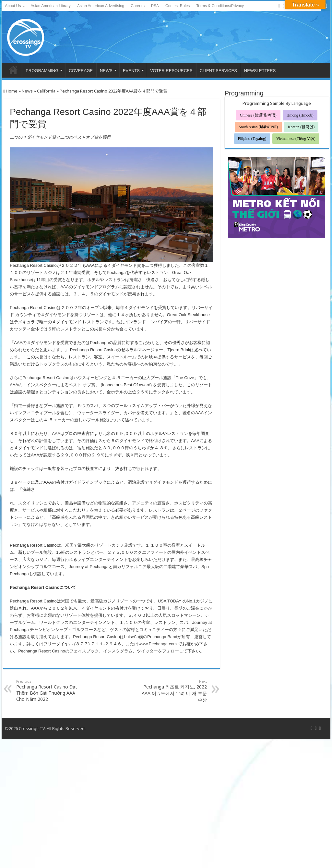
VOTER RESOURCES (171, 71)
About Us (13, 6)
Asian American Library (50, 6)
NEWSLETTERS (260, 71)
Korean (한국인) (301, 127)
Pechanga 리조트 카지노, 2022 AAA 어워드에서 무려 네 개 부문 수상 (174, 691)
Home (10, 91)
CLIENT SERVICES (218, 71)
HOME (13, 70)
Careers (138, 6)
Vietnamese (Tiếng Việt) (296, 139)
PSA (155, 6)
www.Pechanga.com (158, 644)
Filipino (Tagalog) (252, 139)
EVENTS (131, 71)
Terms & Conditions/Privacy (220, 6)
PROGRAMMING (42, 71)
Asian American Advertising (101, 6)
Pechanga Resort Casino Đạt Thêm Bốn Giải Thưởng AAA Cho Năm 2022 (49, 690)
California (46, 91)
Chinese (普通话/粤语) (258, 115)
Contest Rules (178, 6)
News (27, 91)
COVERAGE (81, 71)
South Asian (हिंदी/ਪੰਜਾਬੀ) (258, 127)
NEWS (106, 71)
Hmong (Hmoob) (300, 115)
